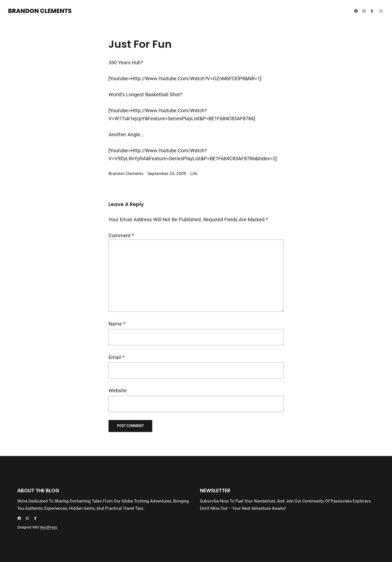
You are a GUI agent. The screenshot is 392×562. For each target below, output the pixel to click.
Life (194, 174)
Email (116, 357)
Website (118, 390)
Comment (121, 235)
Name (117, 324)
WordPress (48, 527)
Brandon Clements (40, 11)
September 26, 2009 (167, 174)
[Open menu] (381, 11)
